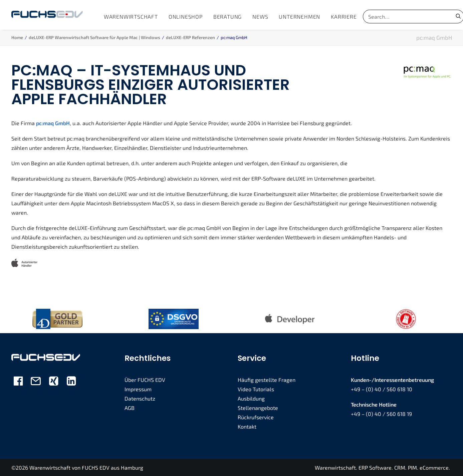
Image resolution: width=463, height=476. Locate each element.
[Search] (405, 17)
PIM (412, 467)
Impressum (138, 389)
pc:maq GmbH (53, 123)
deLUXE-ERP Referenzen (190, 37)
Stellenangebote (258, 407)
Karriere (344, 17)
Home (17, 37)
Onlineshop (186, 17)
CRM (400, 467)
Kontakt (247, 426)
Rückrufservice (256, 417)
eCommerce (434, 467)
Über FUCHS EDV (145, 379)
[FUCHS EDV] (47, 15)
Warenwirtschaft (131, 17)
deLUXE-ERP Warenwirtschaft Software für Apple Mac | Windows (94, 37)
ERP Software (375, 467)
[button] (18, 383)
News (260, 17)
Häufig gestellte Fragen (267, 379)
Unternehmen (299, 17)
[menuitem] (131, 17)
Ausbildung (251, 398)
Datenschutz (140, 398)
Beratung (227, 17)
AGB (130, 407)
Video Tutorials (256, 389)
